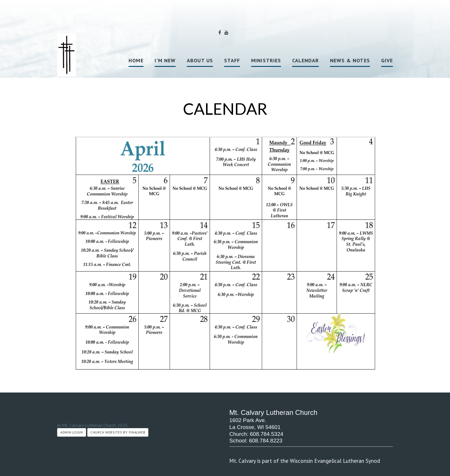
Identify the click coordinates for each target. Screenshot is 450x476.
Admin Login (72, 432)
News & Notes (350, 60)
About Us (200, 60)
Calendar (306, 60)
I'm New (165, 60)
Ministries (266, 60)
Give (387, 60)
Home (136, 60)
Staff (232, 60)
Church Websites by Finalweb (118, 432)
